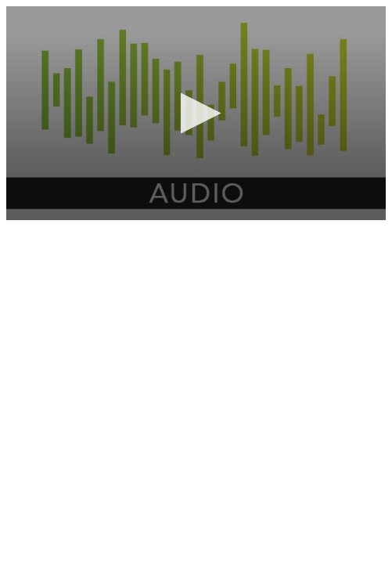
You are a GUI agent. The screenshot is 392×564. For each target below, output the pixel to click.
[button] (196, 113)
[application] (196, 113)
